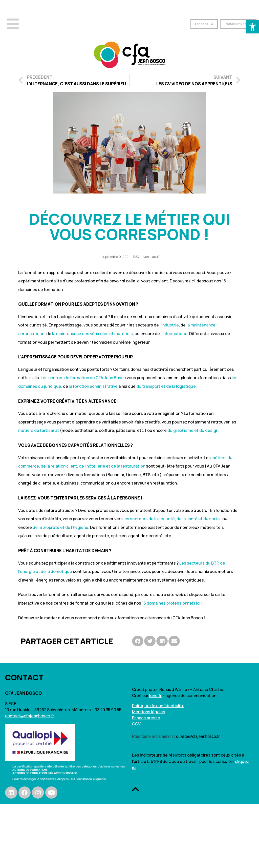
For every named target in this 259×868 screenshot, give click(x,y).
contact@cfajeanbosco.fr (30, 716)
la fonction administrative (93, 386)
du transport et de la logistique (166, 386)
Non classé (151, 257)
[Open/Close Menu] (13, 24)
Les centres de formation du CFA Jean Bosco (83, 378)
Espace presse (146, 718)
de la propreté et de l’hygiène (60, 527)
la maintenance (201, 325)
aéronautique (31, 334)
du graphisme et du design (193, 430)
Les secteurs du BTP (199, 563)
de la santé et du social (199, 519)
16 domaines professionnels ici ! (172, 603)
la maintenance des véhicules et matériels (92, 334)
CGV (136, 724)
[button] (201, 24)
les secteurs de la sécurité (149, 519)
